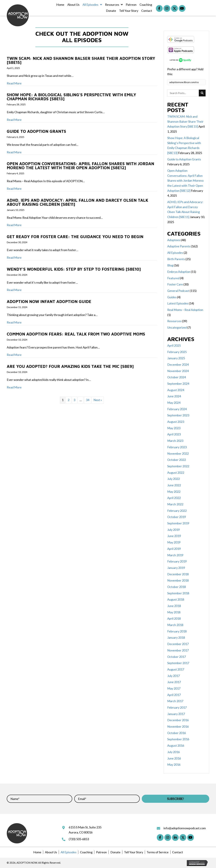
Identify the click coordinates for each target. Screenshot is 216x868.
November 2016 (178, 726)
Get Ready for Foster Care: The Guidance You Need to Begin (75, 237)
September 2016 (178, 739)
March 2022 (175, 504)
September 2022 (178, 466)
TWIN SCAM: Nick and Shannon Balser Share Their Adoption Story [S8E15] (81, 60)
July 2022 (173, 479)
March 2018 (175, 625)
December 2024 (178, 364)
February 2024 (177, 409)
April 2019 (174, 549)
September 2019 (178, 523)
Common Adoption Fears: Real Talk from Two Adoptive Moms (76, 334)
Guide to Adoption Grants (36, 131)
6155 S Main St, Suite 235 (85, 827)
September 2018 (178, 593)
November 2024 (178, 371)
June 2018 (174, 606)
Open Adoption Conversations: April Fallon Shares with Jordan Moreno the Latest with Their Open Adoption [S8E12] (80, 166)
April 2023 (174, 434)
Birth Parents (176, 259)
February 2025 (177, 352)
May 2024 (174, 403)
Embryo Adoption (179, 272)
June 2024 (174, 396)
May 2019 (174, 542)
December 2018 (178, 574)
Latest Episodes (178, 303)
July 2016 (173, 752)
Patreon (101, 852)
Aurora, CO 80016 (81, 832)
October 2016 (177, 733)
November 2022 (178, 453)
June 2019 (174, 536)
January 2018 (176, 637)
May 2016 (174, 765)
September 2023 (178, 415)
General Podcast (178, 291)
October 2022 (177, 460)
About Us (51, 852)
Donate (115, 852)
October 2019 (177, 517)
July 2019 (173, 530)
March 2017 (175, 701)
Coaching (86, 852)
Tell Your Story (134, 852)
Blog (170, 265)
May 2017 (174, 688)
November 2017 (178, 650)
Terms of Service (158, 852)
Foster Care (175, 284)
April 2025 (174, 345)
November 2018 (178, 580)
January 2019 (176, 568)
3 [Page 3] (74, 400)
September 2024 (178, 384)
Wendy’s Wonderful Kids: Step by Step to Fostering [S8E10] (74, 269)
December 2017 (178, 644)
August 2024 (176, 390)
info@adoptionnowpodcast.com (185, 828)
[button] (159, 8)
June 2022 (174, 485)
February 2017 (177, 707)
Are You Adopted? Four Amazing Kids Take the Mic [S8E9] (70, 366)
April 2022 (174, 498)
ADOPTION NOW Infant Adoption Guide (49, 301)
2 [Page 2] (69, 400)
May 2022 (174, 492)
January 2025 (176, 358)
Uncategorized (177, 327)
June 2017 (174, 682)
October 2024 (177, 377)
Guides (172, 297)
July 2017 (173, 676)
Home (37, 852)
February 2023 (177, 447)
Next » (98, 400)
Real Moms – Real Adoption (185, 310)
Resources (174, 321)
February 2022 (177, 511)
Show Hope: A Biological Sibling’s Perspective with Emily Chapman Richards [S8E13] (71, 97)
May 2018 (174, 612)
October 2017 (177, 657)
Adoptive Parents (179, 246)
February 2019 (177, 561)
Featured (173, 278)
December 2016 (178, 720)
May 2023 (174, 428)
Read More (14, 83)
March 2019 (175, 555)
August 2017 (176, 669)
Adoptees (174, 240)
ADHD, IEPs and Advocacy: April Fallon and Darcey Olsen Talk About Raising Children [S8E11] (77, 202)
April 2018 (174, 618)
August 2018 (176, 599)
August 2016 (176, 745)
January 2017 (176, 714)
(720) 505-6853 (79, 839)
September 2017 (178, 663)
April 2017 (174, 695)
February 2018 (177, 631)
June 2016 (174, 758)
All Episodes (175, 253)
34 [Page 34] (88, 400)
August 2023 (176, 422)
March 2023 (175, 441)
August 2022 (176, 473)
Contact (178, 852)
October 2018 (177, 587)
